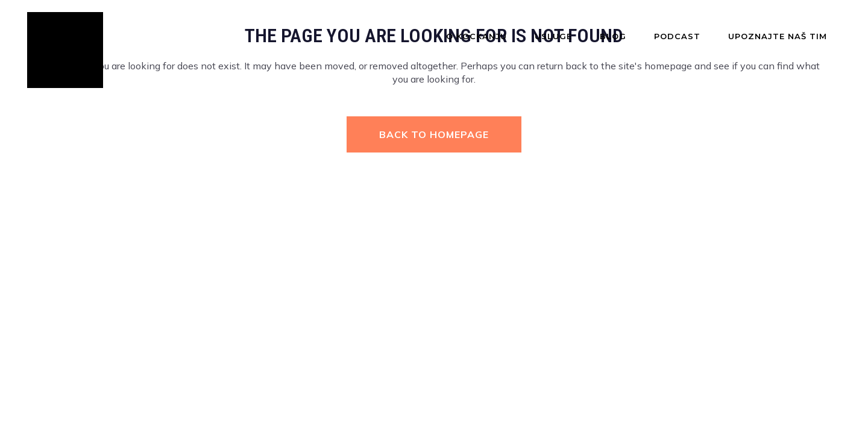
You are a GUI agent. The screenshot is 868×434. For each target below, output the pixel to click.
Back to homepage (434, 134)
